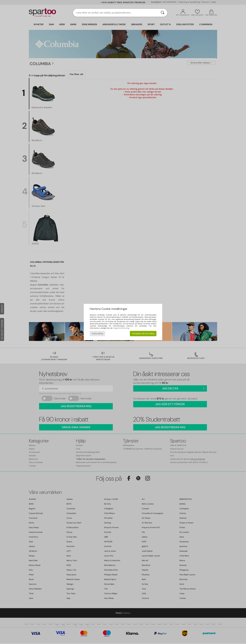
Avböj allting (97, 333)
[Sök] (163, 13)
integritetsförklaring (121, 328)
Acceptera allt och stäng (143, 333)
